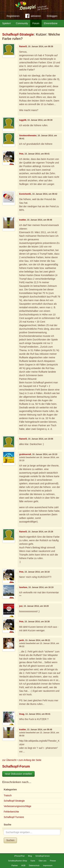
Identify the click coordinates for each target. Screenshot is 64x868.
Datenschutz (34, 865)
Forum (36, 23)
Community (22, 23)
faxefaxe (23, 587)
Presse (53, 861)
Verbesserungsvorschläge (17, 806)
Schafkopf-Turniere (14, 817)
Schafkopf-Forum (16, 766)
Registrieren (13, 16)
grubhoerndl (25, 454)
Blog (30, 856)
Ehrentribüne (51, 23)
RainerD (23, 46)
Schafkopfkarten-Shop (18, 861)
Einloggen (52, 16)
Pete (21, 154)
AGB (23, 865)
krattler (23, 220)
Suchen (10, 840)
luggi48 (23, 120)
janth (22, 640)
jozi (21, 606)
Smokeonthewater (28, 136)
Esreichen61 (25, 194)
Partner (15, 865)
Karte (33, 861)
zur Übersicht (9, 760)
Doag (22, 714)
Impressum (48, 865)
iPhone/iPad (19, 856)
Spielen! (7, 23)
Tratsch (8, 795)
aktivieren (33, 17)
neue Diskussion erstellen (18, 774)
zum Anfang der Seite (30, 760)
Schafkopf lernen (43, 856)
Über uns (42, 861)
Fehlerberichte (11, 812)
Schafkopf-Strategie (18, 34)
